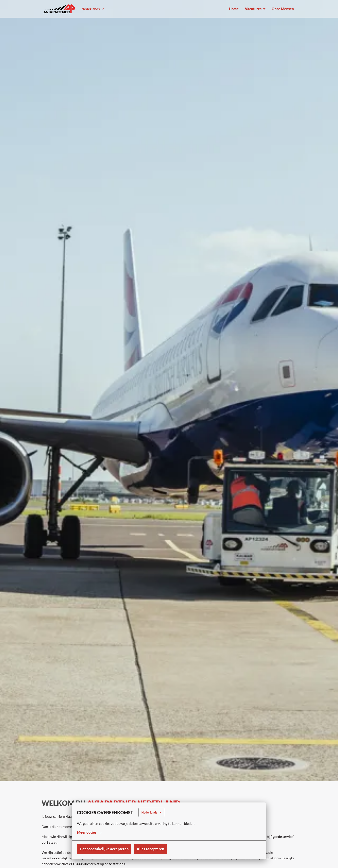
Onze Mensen (283, 9)
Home (234, 9)
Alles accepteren (150, 849)
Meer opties (89, 832)
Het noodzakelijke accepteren (104, 849)
